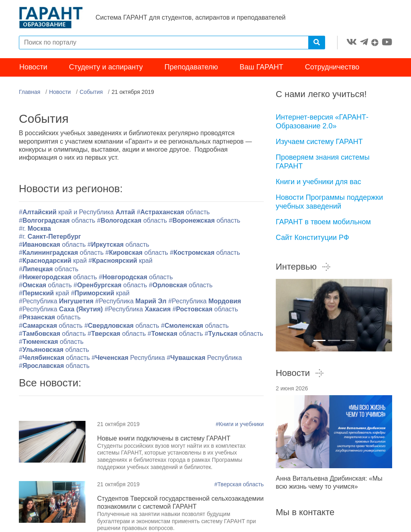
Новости (33, 67)
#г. (35, 228)
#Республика (57, 301)
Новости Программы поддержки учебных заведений (329, 202)
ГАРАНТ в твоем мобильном (323, 222)
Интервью (303, 267)
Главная (30, 92)
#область (173, 212)
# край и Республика (78, 212)
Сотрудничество (332, 67)
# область (51, 342)
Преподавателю (191, 67)
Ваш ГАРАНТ (261, 67)
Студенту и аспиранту (106, 67)
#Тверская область (239, 485)
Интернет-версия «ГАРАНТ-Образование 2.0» (322, 122)
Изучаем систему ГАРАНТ (319, 142)
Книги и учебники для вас (318, 182)
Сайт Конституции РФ (312, 238)
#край (53, 261)
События (91, 92)
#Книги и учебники (240, 424)
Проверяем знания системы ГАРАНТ (323, 162)
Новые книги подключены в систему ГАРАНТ (164, 438)
